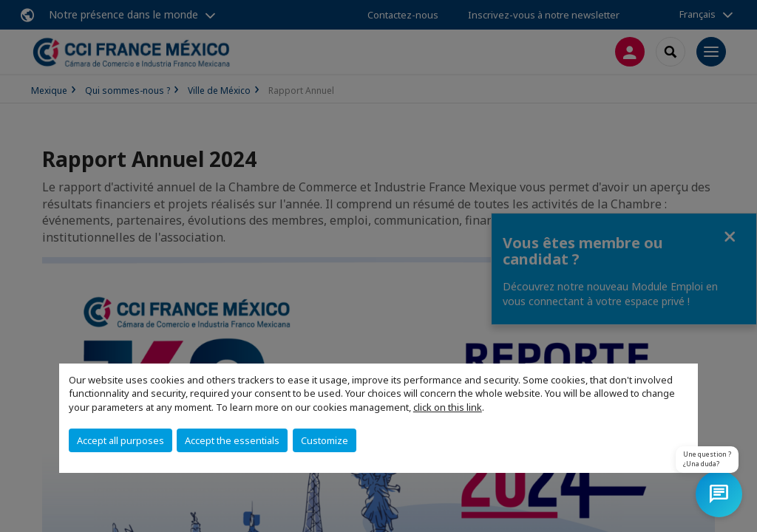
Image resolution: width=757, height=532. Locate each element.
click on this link (448, 407)
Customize (325, 440)
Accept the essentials (232, 440)
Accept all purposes (120, 440)
